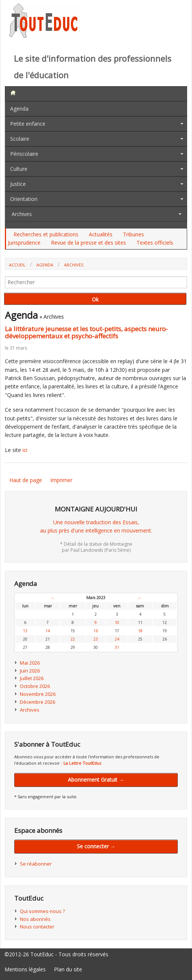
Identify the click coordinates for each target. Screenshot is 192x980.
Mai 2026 (30, 663)
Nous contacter (37, 927)
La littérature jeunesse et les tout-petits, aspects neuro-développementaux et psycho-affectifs (86, 332)
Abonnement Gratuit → (96, 780)
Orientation (24, 199)
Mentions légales (25, 969)
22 (73, 639)
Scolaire (20, 139)
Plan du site (68, 969)
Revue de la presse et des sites (88, 243)
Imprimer (61, 480)
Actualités (101, 234)
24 (117, 639)
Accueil (17, 265)
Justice (18, 184)
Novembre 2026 (38, 694)
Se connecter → (96, 846)
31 (117, 647)
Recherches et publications (46, 234)
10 (117, 622)
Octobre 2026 (35, 686)
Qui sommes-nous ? (42, 911)
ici (25, 450)
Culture (19, 169)
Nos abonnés (35, 919)
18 (140, 631)
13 (25, 631)
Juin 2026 (30, 671)
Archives (22, 214)
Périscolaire (24, 154)
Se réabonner (36, 864)
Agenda (19, 109)
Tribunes (133, 234)
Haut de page (26, 480)
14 (48, 631)
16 (96, 631)
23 (96, 639)
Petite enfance (28, 124)
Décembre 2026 (37, 702)
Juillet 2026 (32, 678)
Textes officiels (155, 243)
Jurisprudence (24, 243)
